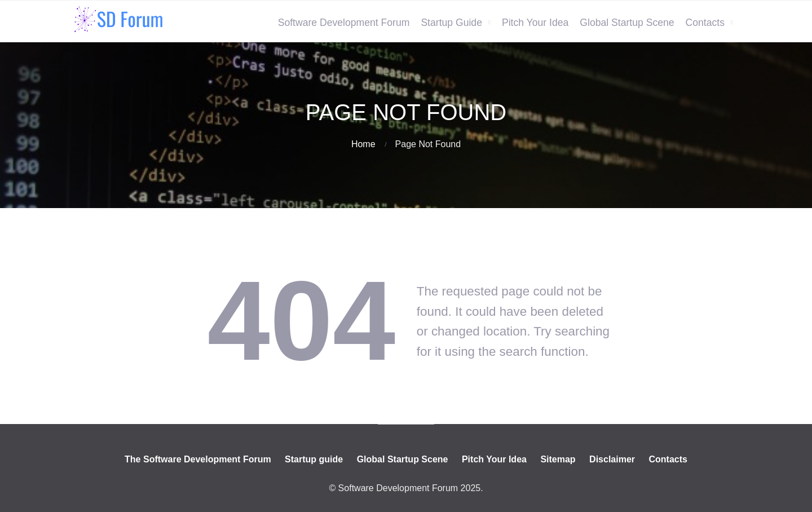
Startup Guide (451, 23)
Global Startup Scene (627, 23)
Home (363, 144)
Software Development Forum (344, 23)
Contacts (705, 23)
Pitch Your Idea (535, 23)
